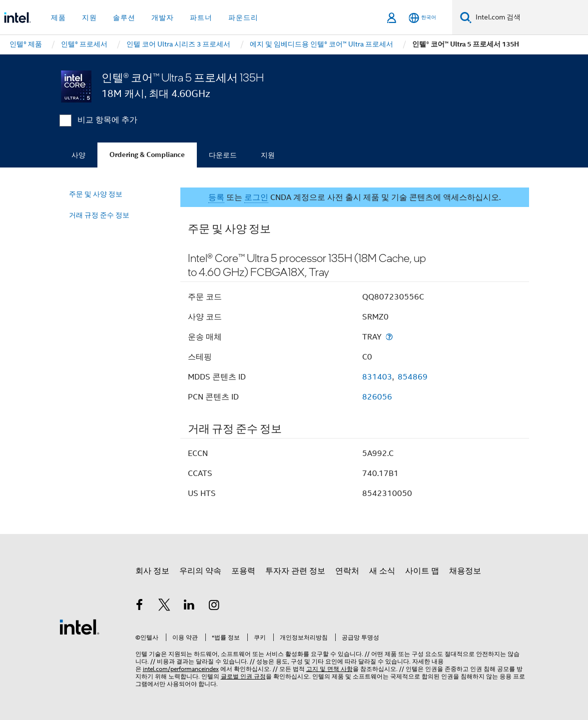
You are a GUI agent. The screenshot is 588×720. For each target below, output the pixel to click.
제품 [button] (58, 17)
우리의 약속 (200, 571)
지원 (268, 155)
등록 (216, 197)
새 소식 (382, 571)
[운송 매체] (389, 337)
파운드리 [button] (243, 17)
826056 (377, 397)
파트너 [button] (201, 17)
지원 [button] (89, 17)
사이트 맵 (422, 571)
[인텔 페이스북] (140, 606)
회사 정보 (152, 571)
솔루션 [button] (124, 17)
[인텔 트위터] (164, 606)
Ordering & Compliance (147, 155)
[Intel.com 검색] (530, 17)
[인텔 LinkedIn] (189, 606)
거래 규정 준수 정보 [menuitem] (99, 215)
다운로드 (223, 155)
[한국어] (422, 18)
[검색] (466, 17)
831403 (377, 377)
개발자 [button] (163, 17)
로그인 (256, 197)
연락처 (347, 571)
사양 (78, 155)
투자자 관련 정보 (295, 571)
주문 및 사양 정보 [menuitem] (96, 194)
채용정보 (465, 571)
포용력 (243, 571)
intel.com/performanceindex (181, 669)
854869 (413, 377)
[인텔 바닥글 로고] (79, 626)
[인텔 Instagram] (214, 606)
